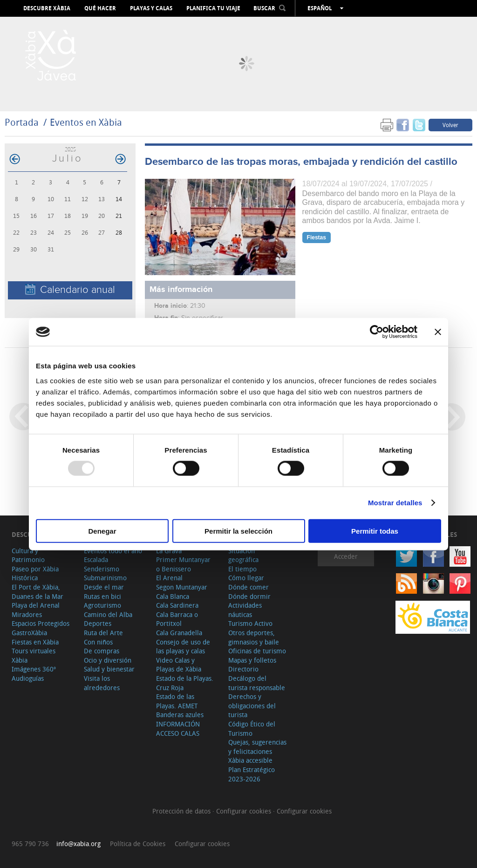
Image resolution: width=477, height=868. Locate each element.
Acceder (346, 556)
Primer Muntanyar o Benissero (183, 564)
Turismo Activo (250, 623)
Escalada (96, 559)
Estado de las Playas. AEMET (177, 701)
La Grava (169, 551)
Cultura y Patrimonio (28, 555)
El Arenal (169, 578)
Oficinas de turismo (257, 651)
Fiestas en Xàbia (35, 642)
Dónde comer (249, 587)
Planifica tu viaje (213, 8)
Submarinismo (105, 578)
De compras (102, 651)
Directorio (243, 669)
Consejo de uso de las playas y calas (183, 647)
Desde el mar (104, 587)
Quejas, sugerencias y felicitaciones (257, 747)
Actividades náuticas (245, 610)
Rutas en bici (102, 596)
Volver (450, 125)
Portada (22, 122)
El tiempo (242, 569)
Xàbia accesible (250, 760)
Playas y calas (151, 8)
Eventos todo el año (113, 551)
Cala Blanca (173, 596)
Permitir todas (375, 531)
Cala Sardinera (177, 605)
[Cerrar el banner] (438, 332)
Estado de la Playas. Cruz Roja (185, 683)
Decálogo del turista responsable (257, 683)
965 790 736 (30, 844)
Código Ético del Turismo (252, 729)
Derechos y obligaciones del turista (252, 705)
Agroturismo (102, 605)
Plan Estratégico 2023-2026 (252, 774)
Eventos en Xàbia (86, 122)
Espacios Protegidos (41, 623)
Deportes (98, 623)
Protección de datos (182, 811)
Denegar (102, 531)
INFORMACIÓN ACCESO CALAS (178, 729)
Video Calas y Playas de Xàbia (179, 665)
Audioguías (28, 678)
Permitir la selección (238, 531)
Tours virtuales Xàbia (34, 655)
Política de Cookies (138, 844)
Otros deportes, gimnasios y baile (254, 637)
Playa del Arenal (36, 605)
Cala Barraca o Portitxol (177, 619)
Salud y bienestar (109, 669)
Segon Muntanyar (182, 587)
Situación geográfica (243, 555)
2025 (70, 149)
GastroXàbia (29, 633)
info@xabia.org (78, 844)
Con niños (98, 642)
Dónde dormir (249, 596)
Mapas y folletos (252, 660)
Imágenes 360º (34, 669)
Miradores (27, 614)
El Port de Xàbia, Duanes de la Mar (37, 592)
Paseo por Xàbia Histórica (35, 573)
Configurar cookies (245, 811)
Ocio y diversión (108, 660)
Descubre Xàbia (47, 8)
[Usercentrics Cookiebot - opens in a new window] (377, 332)
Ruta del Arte (103, 633)
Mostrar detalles (395, 503)
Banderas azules (180, 715)
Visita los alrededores (102, 683)
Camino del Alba (108, 614)
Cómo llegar (246, 578)
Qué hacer (100, 8)
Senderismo (102, 569)
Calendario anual (70, 290)
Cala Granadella (179, 633)
